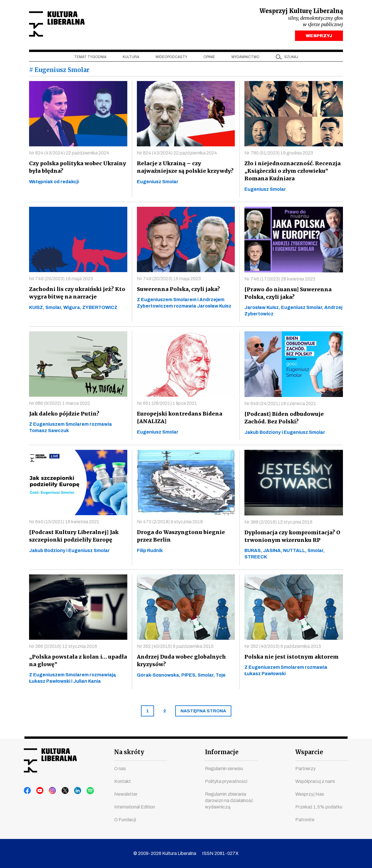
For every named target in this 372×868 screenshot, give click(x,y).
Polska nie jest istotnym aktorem (290, 658)
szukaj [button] (291, 58)
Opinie (209, 58)
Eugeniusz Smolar (158, 183)
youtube (39, 791)
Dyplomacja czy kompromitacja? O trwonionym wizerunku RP (291, 538)
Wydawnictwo (245, 58)
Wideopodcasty (171, 58)
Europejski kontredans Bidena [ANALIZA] (178, 419)
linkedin (72, 791)
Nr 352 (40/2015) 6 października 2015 (175, 648)
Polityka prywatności (226, 781)
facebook (28, 791)
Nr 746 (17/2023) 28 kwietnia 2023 (280, 280)
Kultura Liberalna (68, 25)
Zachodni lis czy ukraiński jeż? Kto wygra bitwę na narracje (76, 294)
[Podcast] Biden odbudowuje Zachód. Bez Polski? (293, 419)
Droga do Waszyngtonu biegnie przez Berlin (179, 537)
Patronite (305, 820)
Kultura (131, 58)
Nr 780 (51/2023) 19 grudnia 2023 (279, 154)
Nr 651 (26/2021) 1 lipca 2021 (167, 405)
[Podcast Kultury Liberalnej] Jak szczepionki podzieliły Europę (72, 537)
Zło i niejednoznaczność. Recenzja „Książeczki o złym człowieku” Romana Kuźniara (290, 172)
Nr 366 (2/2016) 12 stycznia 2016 (278, 523)
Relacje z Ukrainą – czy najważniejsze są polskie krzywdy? (185, 169)
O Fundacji (125, 820)
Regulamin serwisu (224, 769)
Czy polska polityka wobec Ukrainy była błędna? (77, 169)
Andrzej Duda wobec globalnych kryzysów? (180, 662)
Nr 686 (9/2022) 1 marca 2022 (60, 405)
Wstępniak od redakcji (54, 183)
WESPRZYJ (319, 37)
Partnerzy (305, 769)
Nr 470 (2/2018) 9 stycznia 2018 (170, 523)
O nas (120, 769)
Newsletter (126, 794)
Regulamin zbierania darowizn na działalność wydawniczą (229, 800)
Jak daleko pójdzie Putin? (63, 415)
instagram (50, 791)
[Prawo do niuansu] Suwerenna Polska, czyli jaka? (285, 295)
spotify (83, 791)
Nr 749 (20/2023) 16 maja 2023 (61, 280)
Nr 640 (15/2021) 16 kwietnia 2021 (64, 523)
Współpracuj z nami (315, 781)
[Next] (203, 712)
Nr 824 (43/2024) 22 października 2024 (69, 154)
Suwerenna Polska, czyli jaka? (177, 291)
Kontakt (122, 781)
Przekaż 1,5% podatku (319, 807)
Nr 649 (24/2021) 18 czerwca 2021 (280, 405)
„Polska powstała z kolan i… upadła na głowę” (76, 662)
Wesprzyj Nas (310, 794)
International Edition (135, 807)
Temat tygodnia (90, 58)
